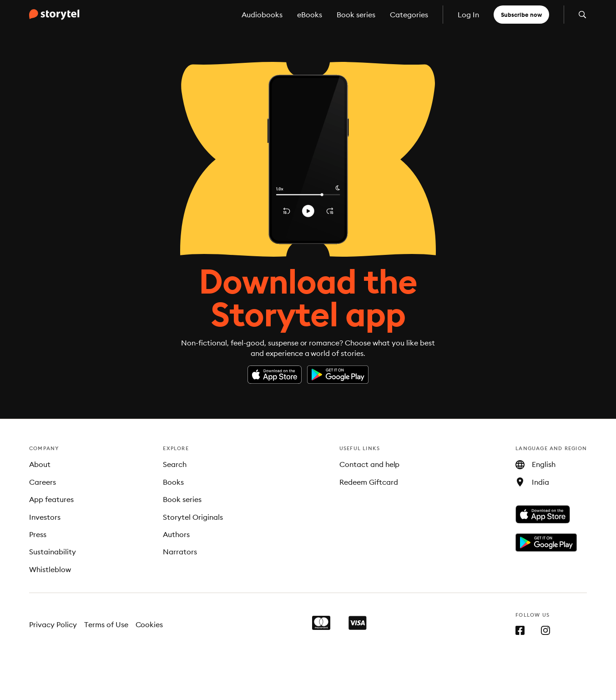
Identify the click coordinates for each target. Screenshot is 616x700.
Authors (176, 534)
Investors (45, 517)
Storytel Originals (193, 517)
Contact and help (370, 464)
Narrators (180, 552)
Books (173, 482)
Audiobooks (262, 15)
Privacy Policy (53, 624)
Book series (356, 15)
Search (175, 464)
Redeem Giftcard (369, 482)
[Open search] (582, 15)
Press (38, 534)
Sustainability (53, 552)
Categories (409, 15)
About (40, 464)
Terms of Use (106, 624)
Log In (468, 15)
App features (51, 499)
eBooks (310, 15)
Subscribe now (521, 15)
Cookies (149, 624)
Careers (43, 482)
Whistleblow (50, 569)
